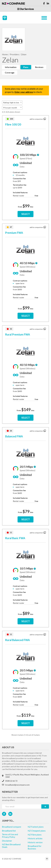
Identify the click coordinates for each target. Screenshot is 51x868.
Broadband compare (12, 827)
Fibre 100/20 (13, 124)
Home (5, 54)
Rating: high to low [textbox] (11, 102)
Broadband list (9, 831)
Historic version (35, 842)
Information (11, 67)
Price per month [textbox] (10, 108)
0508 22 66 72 (10, 781)
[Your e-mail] (22, 806)
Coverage (10, 73)
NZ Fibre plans (35, 835)
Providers (14, 54)
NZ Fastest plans (36, 827)
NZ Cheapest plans (37, 831)
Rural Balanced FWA (17, 640)
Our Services (26, 9)
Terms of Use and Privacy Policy (10, 836)
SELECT (26, 214)
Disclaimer (7, 841)
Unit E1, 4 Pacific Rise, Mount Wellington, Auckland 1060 (25, 776)
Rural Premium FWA (18, 334)
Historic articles (35, 838)
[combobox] (12, 102)
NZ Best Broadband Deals (11, 846)
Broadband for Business (35, 847)
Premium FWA (14, 233)
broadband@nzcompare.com (16, 785)
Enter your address (24, 92)
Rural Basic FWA (15, 538)
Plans (26, 67)
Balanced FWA (14, 436)
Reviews (39, 67)
